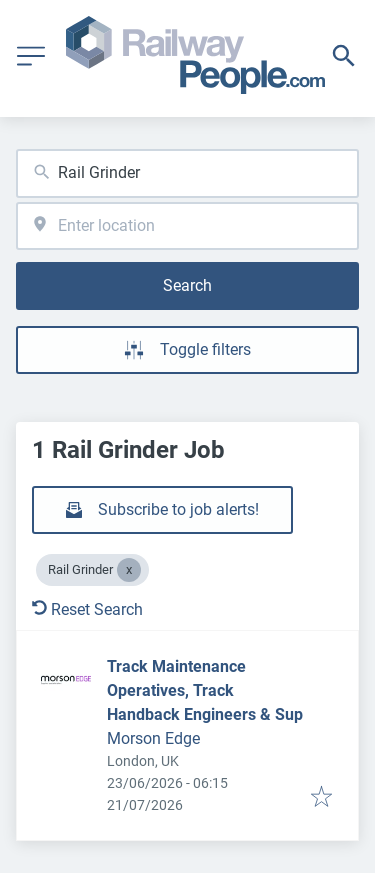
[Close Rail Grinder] (129, 570)
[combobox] (187, 173)
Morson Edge (153, 738)
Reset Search (87, 609)
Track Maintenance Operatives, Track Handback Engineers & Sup (205, 690)
